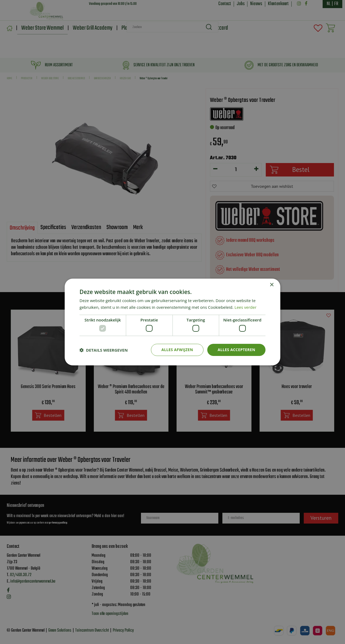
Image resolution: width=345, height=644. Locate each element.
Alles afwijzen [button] (177, 350)
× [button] (272, 285)
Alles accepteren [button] (236, 350)
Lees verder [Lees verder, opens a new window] (246, 307)
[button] (104, 350)
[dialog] (172, 322)
